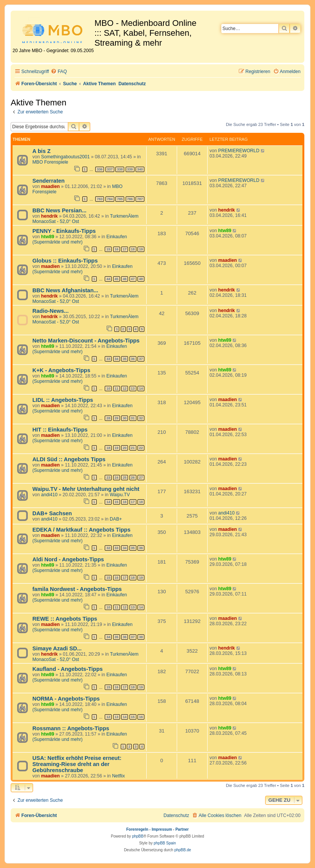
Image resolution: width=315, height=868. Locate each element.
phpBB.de (183, 850)
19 (141, 249)
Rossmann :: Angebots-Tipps (71, 728)
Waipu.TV (120, 495)
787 (140, 199)
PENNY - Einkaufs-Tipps (64, 231)
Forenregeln (138, 829)
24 (117, 478)
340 (140, 169)
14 (141, 389)
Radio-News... (50, 311)
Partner (182, 829)
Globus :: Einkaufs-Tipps (65, 261)
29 (117, 418)
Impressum (162, 829)
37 (141, 359)
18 (133, 249)
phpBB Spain (165, 843)
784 (110, 199)
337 (110, 169)
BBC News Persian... (59, 210)
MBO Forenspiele (50, 162)
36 (133, 359)
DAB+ (116, 519)
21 (133, 448)
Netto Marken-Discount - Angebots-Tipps (86, 341)
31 (133, 418)
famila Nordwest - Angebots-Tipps (77, 589)
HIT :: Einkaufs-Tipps (60, 430)
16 (117, 249)
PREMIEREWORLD (239, 151)
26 (133, 478)
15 (108, 249)
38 (141, 637)
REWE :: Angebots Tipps (65, 619)
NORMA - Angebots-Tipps (66, 699)
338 (120, 169)
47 (133, 279)
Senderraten (49, 181)
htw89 (48, 237)
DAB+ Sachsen (52, 513)
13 (133, 389)
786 (130, 199)
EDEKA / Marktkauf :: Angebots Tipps (82, 530)
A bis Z (42, 151)
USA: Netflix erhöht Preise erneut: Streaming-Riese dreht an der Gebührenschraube (77, 764)
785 (120, 199)
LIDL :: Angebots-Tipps (63, 400)
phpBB (138, 836)
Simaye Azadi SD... (57, 648)
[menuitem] (59, 72)
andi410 (49, 495)
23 (108, 478)
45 (117, 279)
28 (108, 418)
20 (125, 448)
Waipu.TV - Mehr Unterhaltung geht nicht (86, 489)
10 (108, 389)
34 (117, 359)
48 (141, 279)
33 (108, 359)
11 (117, 389)
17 (125, 249)
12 (125, 389)
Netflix (118, 776)
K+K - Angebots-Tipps (61, 370)
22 (141, 448)
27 (141, 478)
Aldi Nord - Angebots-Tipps (68, 559)
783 (100, 199)
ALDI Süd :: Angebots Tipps (69, 459)
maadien (50, 186)
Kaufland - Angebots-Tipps (68, 669)
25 (125, 478)
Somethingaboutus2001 (66, 157)
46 (125, 279)
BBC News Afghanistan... (65, 290)
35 (125, 359)
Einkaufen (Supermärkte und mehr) (80, 239)
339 (130, 169)
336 (100, 169)
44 (108, 279)
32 (141, 418)
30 (125, 418)
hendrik (50, 216)
